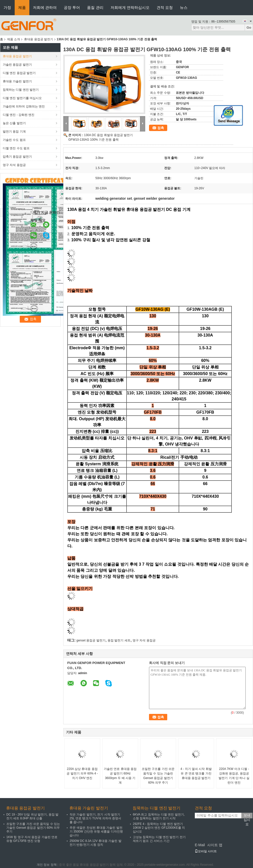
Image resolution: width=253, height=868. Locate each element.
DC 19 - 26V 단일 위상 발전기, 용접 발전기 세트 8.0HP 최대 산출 (32, 816)
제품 (22, 7)
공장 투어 (72, 7)
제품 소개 (14, 39)
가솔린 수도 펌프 (14, 140)
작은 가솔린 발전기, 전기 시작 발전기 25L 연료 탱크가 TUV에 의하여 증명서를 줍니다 (95, 818)
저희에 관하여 (45, 7)
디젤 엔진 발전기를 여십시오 (22, 98)
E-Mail (200, 845)
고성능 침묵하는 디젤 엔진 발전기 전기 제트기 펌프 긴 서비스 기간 (159, 839)
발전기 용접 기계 (14, 132)
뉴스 (184, 7)
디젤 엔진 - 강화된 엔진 (19, 115)
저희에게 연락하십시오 (130, 7)
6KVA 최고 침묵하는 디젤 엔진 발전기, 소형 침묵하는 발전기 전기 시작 (159, 816)
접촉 (161, 128)
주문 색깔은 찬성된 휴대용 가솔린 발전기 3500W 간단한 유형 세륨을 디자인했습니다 (96, 832)
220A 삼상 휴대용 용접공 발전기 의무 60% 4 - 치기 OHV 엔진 (82, 773)
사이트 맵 (215, 845)
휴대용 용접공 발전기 (39, 39)
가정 (7, 7)
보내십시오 (247, 816)
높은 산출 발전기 (14, 123)
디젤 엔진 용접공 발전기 (19, 73)
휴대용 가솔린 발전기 (17, 81)
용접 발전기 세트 (119, 640)
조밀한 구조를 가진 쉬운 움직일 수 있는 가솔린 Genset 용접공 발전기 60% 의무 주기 (158, 776)
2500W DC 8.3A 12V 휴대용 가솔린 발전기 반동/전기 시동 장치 (96, 843)
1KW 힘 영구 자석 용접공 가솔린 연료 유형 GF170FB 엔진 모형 (32, 839)
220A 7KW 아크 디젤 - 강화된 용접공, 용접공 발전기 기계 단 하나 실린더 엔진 (234, 776)
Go (249, 27)
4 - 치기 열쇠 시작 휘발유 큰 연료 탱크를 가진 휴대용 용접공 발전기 (196, 773)
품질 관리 (95, 7)
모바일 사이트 (206, 851)
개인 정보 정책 (47, 865)
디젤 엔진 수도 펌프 (16, 148)
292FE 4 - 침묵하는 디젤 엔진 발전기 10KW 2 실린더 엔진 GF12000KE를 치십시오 (159, 828)
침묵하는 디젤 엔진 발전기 (21, 90)
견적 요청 (165, 7)
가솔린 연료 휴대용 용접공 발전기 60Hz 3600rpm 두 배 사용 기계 (120, 776)
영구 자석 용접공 (14, 165)
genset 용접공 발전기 (91, 640)
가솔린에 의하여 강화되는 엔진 (24, 106)
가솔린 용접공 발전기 (17, 65)
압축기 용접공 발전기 (17, 157)
